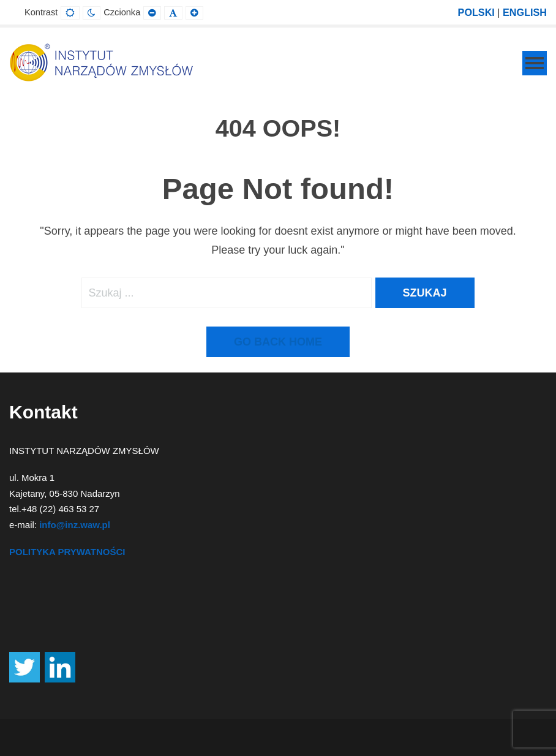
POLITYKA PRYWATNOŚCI (67, 552)
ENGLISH (525, 12)
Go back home (278, 342)
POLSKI (476, 12)
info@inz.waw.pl (75, 525)
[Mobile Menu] (535, 63)
